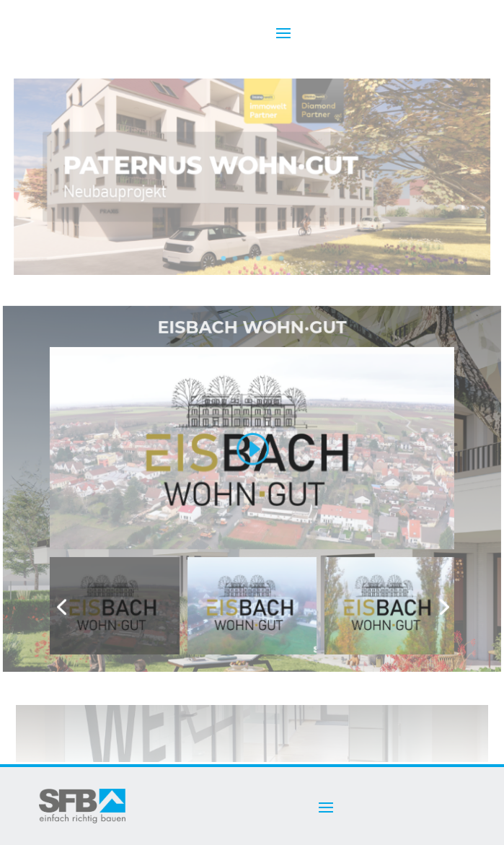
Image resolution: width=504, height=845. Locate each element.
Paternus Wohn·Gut (211, 167)
